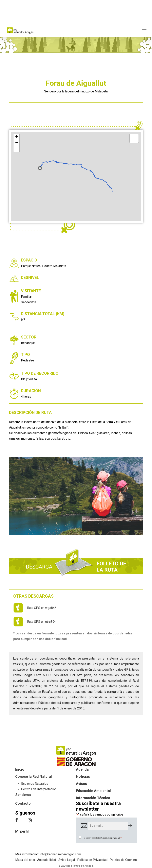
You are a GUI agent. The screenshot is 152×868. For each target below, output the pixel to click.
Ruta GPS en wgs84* (42, 608)
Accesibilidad (47, 860)
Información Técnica (93, 798)
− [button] (17, 143)
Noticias (83, 776)
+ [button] (17, 137)
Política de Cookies (123, 860)
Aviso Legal (67, 860)
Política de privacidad (110, 838)
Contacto (23, 803)
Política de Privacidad (92, 860)
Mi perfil (22, 831)
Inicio (20, 769)
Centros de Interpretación (39, 789)
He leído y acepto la (102, 838)
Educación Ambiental (93, 791)
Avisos (81, 784)
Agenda (82, 769)
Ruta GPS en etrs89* (41, 622)
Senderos (23, 795)
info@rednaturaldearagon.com (60, 854)
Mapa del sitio (25, 860)
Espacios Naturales (35, 784)
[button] (144, 31)
